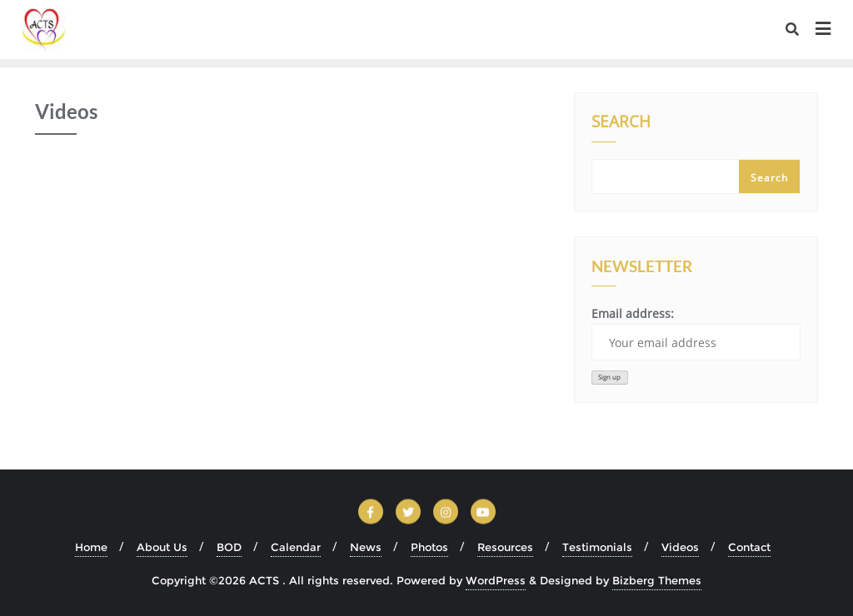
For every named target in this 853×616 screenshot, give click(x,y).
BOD (229, 547)
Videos (680, 547)
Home (91, 547)
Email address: (696, 333)
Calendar (296, 547)
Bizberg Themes (657, 580)
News (366, 547)
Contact (749, 547)
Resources (505, 547)
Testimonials (597, 547)
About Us (162, 547)
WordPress (496, 580)
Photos (429, 547)
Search (621, 123)
